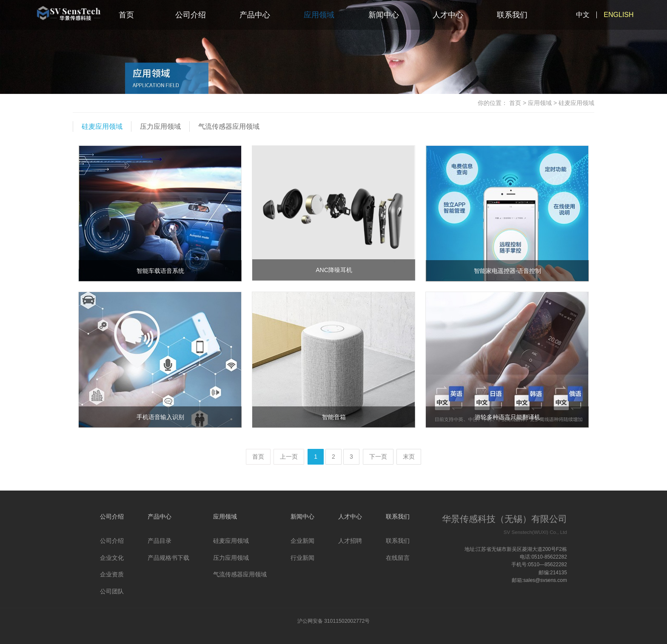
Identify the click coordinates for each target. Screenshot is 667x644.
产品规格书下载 (168, 558)
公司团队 (112, 591)
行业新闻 (302, 558)
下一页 (378, 457)
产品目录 (160, 541)
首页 (126, 15)
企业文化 (112, 558)
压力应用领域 (160, 126)
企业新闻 (302, 541)
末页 (409, 457)
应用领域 (319, 15)
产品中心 (255, 15)
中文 (583, 15)
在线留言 (398, 558)
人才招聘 (350, 541)
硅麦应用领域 (102, 126)
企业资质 (112, 574)
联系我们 (512, 15)
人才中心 (448, 15)
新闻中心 (384, 15)
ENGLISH (619, 15)
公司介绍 (191, 15)
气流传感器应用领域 (229, 126)
